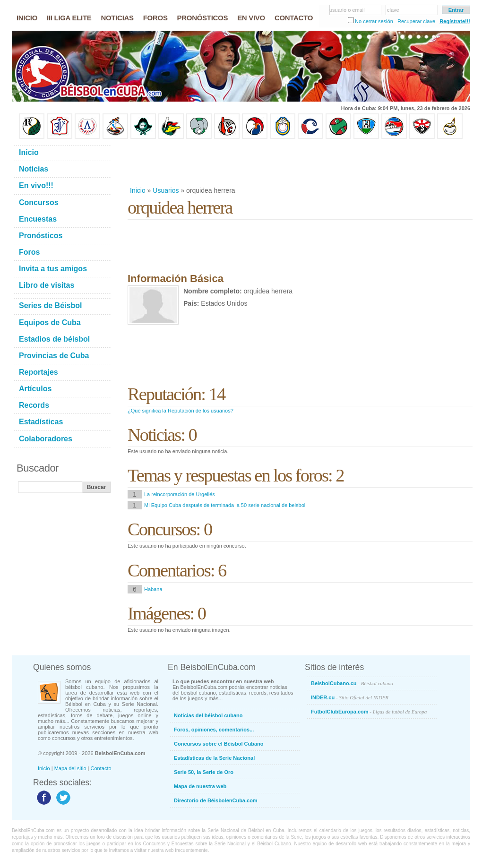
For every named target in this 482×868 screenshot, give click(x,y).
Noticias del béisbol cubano (208, 715)
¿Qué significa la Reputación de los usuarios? (181, 411)
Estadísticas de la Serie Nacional (214, 758)
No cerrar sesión (374, 21)
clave (393, 10)
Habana (153, 589)
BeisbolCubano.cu (352, 683)
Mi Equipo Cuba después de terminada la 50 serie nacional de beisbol (225, 505)
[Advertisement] (300, 163)
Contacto (101, 768)
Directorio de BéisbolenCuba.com (216, 800)
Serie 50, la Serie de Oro (204, 772)
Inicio (138, 190)
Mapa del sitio (70, 768)
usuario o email (347, 10)
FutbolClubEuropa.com (369, 712)
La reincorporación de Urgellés (180, 494)
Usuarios (166, 190)
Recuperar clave (416, 21)
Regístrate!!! (455, 21)
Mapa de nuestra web (200, 786)
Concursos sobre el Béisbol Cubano (219, 744)
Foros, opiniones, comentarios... (214, 730)
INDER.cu (350, 697)
